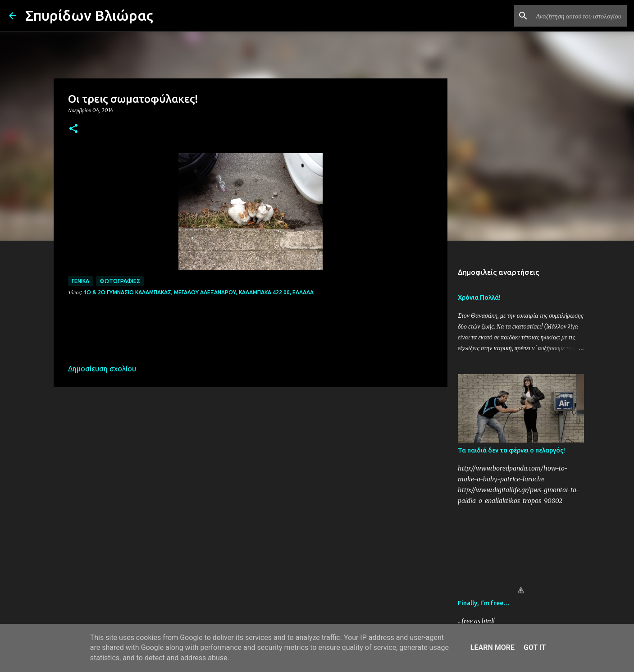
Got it (535, 647)
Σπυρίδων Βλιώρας (89, 15)
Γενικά (80, 281)
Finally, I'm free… (484, 603)
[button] (73, 129)
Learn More (493, 647)
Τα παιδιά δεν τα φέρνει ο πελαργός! (511, 450)
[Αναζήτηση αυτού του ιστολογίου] (579, 16)
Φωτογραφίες (120, 281)
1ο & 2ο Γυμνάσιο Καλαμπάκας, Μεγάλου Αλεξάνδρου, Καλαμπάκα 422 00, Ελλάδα (198, 292)
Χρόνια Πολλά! (479, 297)
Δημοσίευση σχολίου (102, 369)
